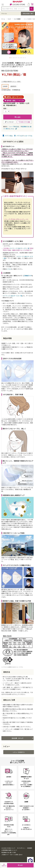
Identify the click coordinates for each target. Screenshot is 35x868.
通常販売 (13, 86)
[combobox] (17, 9)
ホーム (3, 19)
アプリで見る (8, 136)
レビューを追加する (19, 756)
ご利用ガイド (27, 276)
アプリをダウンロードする (23, 136)
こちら (9, 269)
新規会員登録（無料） (28, 14)
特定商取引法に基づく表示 (9, 857)
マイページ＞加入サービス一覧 (19, 248)
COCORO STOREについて (8, 852)
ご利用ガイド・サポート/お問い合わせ (12, 859)
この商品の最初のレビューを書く (11, 81)
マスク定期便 (17, 19)
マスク (9, 19)
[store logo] (18, 5)
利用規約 (30, 852)
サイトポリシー (21, 852)
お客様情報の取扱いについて (9, 854)
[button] (10, 58)
